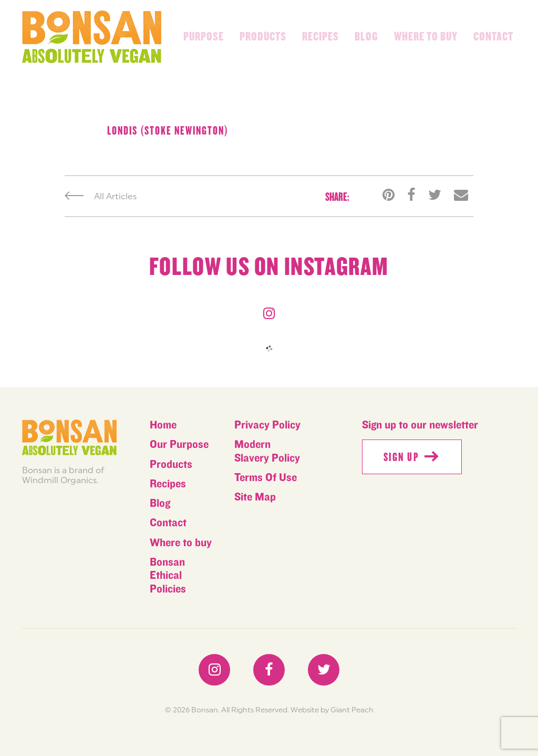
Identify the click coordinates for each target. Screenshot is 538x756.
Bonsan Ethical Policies (168, 576)
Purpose (204, 37)
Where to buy (426, 37)
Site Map (255, 497)
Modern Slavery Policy (267, 451)
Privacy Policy (267, 425)
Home (163, 425)
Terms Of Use (266, 478)
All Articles (101, 196)
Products (263, 37)
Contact (493, 37)
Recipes (320, 37)
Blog (366, 37)
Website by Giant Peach (332, 710)
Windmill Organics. (60, 480)
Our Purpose (179, 445)
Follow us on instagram (269, 267)
